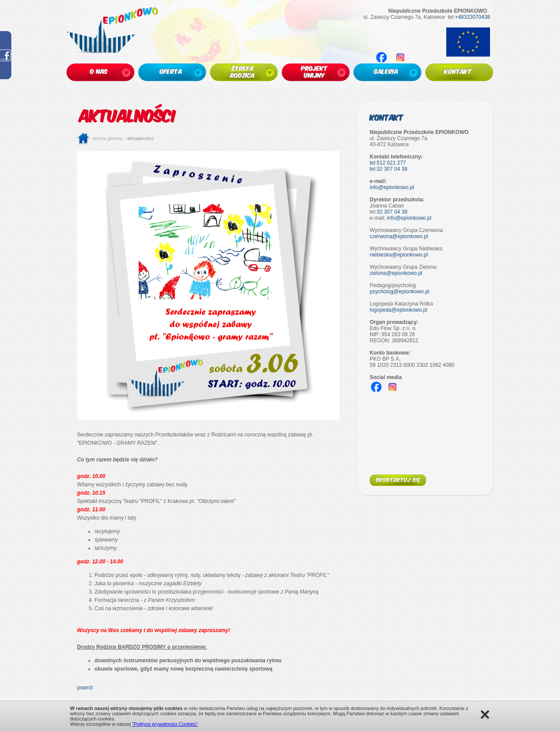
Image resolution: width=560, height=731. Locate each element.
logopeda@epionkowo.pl (399, 310)
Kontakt (387, 117)
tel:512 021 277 (388, 163)
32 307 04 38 (392, 212)
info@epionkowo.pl (392, 187)
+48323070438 (472, 17)
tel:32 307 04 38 (388, 169)
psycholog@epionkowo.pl (399, 292)
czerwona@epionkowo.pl (399, 236)
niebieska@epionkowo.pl (399, 255)
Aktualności (141, 138)
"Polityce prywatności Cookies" (165, 724)
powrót (85, 688)
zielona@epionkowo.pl (396, 273)
